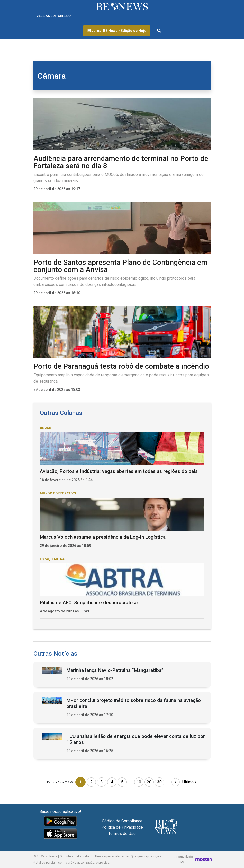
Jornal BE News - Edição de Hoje (117, 31)
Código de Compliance (122, 821)
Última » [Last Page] (189, 782)
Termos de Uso (122, 833)
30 (159, 782)
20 (149, 782)
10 (139, 782)
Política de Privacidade (122, 827)
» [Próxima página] (176, 782)
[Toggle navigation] (54, 16)
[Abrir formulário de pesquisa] (159, 31)
